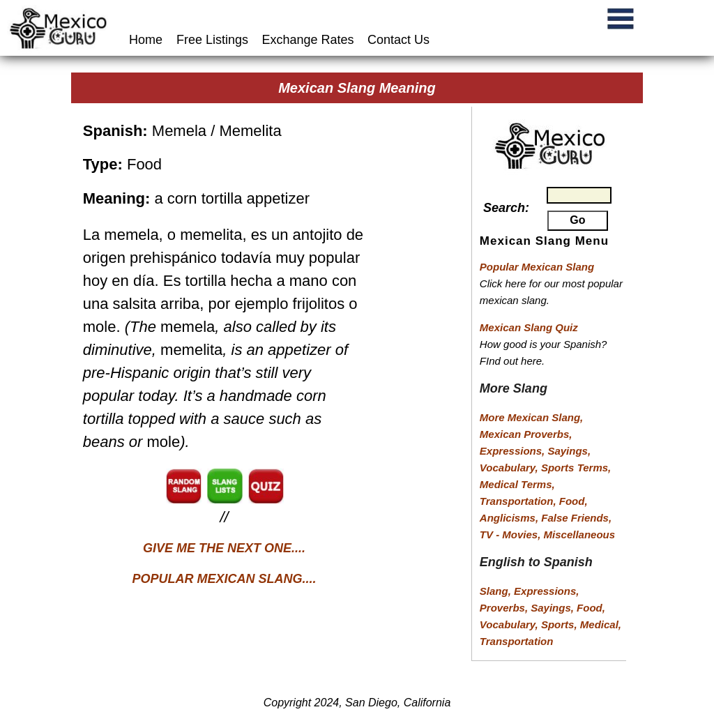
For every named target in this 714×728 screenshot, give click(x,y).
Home (147, 40)
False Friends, (576, 518)
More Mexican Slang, (531, 417)
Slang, (497, 591)
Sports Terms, (576, 468)
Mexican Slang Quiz (529, 327)
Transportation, (519, 501)
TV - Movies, (512, 534)
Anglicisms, (510, 518)
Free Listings (212, 40)
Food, (574, 501)
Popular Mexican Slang (537, 267)
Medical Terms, (517, 484)
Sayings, (569, 451)
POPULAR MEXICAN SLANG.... (225, 579)
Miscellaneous (580, 534)
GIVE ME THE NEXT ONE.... (224, 548)
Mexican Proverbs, (526, 434)
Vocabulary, (510, 468)
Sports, (561, 624)
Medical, (601, 624)
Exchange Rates (308, 40)
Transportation (517, 641)
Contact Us (398, 40)
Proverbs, (505, 608)
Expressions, (512, 451)
